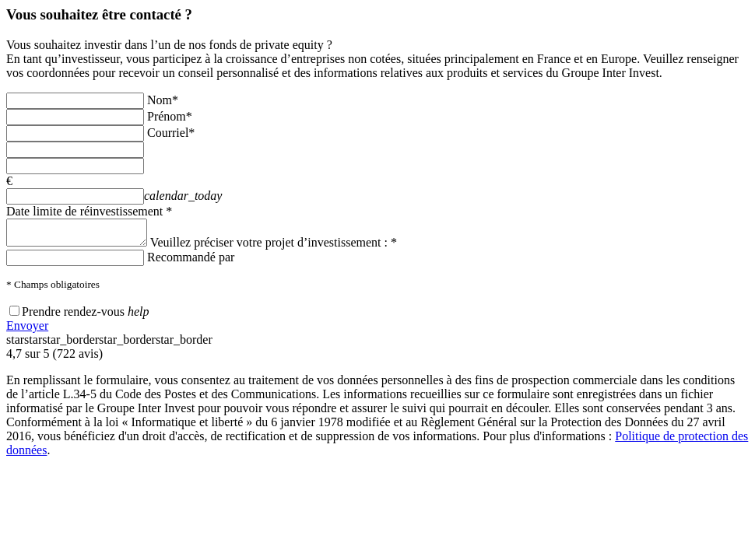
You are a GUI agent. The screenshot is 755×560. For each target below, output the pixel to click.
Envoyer (27, 330)
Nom (163, 100)
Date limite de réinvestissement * (89, 211)
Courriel (171, 133)
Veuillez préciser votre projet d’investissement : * (289, 247)
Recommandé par (191, 262)
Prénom (170, 116)
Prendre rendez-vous (73, 316)
